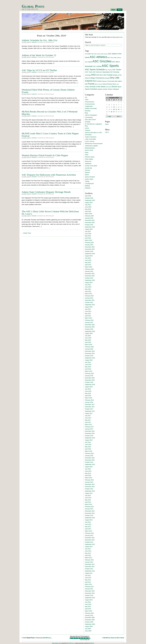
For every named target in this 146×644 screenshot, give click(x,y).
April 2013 (88, 529)
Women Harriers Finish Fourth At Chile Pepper (45, 155)
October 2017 (89, 409)
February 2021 (89, 320)
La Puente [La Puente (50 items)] (90, 84)
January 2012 (89, 562)
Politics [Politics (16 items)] (87, 87)
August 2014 (89, 493)
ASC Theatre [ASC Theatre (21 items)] (117, 70)
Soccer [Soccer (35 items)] (114, 87)
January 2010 (89, 615)
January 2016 (89, 456)
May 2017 (88, 420)
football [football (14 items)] (99, 81)
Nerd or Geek (89, 150)
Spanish (87, 172)
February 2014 (89, 507)
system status (89, 179)
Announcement (90, 102)
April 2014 (88, 502)
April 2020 (88, 342)
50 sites (99, 37)
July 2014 (88, 496)
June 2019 (88, 365)
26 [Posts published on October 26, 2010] (112, 112)
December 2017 (90, 405)
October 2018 (89, 382)
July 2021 (88, 309)
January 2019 (89, 376)
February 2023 (89, 269)
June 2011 (88, 578)
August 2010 (89, 600)
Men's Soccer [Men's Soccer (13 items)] (99, 84)
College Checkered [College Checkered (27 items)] (96, 78)
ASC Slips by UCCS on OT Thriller (39, 70)
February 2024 (89, 243)
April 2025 (88, 211)
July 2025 (88, 205)
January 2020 (89, 349)
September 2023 (90, 254)
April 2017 (88, 422)
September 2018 (90, 385)
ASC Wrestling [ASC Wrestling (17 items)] (115, 72)
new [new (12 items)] (118, 84)
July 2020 (88, 336)
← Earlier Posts (26, 233)
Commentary (89, 117)
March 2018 (89, 398)
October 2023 (89, 251)
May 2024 (88, 236)
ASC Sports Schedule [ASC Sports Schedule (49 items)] (95, 69)
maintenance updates (91, 146)
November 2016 (90, 433)
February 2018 (89, 400)
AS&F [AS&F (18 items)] (89, 54)
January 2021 (89, 322)
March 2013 (89, 531)
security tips (89, 168)
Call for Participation (91, 115)
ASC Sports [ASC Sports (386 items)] (110, 66)
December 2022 (90, 274)
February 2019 (89, 373)
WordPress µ (47, 638)
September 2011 (90, 571)
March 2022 (89, 294)
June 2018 (88, 391)
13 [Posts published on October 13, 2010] (114, 107)
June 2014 (88, 498)
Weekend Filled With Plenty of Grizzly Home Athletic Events (48, 91)
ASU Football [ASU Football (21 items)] (108, 75)
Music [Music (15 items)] (114, 84)
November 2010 (90, 593)
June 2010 (88, 604)
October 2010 (89, 595)
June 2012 (88, 551)
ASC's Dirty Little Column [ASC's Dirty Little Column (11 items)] (101, 54)
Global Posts (33, 6)
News (87, 152)
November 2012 (90, 540)
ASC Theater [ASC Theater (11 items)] (109, 70)
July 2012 (88, 549)
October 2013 (89, 516)
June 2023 (88, 260)
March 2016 (89, 451)
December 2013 (90, 511)
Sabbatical (88, 164)
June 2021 (88, 311)
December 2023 (90, 247)
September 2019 (90, 358)
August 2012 (89, 547)
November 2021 (90, 300)
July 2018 (88, 389)
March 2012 (89, 558)
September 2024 (90, 227)
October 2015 (89, 462)
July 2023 (88, 258)
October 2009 (89, 622)
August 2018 (89, 387)
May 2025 (88, 209)
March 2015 (89, 478)
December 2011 (90, 564)
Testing (87, 181)
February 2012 (89, 560)
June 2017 (88, 418)
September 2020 (90, 331)
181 (86, 97)
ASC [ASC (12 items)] (93, 54)
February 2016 (89, 453)
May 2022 (88, 289)
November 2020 (90, 327)
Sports (87, 175)
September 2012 (90, 544)
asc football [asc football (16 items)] (89, 62)
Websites (88, 188)
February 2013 (89, 533)
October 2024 (89, 225)
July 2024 (88, 231)
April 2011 (88, 582)
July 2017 (88, 416)
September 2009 (90, 624)
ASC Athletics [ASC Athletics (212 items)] (98, 57)
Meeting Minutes (90, 148)
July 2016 (88, 442)
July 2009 (88, 629)
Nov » (119, 116)
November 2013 (90, 513)
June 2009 (88, 631)
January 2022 (89, 298)
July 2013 (88, 522)
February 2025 (89, 216)
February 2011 (89, 587)
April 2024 (88, 238)
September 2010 (90, 598)
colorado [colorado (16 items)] (107, 78)
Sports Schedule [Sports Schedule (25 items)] (91, 89)
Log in (107, 132)
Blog (86, 113)
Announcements (90, 104)
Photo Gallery (89, 159)
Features (88, 130)
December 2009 (90, 618)
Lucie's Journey (90, 141)
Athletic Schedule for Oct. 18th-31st (40, 40)
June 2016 (88, 445)
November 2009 (90, 620)
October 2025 (89, 198)
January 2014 (89, 509)
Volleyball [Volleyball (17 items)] (116, 89)
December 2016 (90, 431)
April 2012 (88, 555)
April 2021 (88, 316)
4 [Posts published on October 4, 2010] (109, 105)
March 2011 (89, 584)
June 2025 (88, 207)
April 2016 (88, 449)
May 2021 (88, 314)
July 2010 (88, 602)
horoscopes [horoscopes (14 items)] (111, 81)
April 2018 (88, 396)
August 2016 (89, 440)
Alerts (87, 100)
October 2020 (89, 329)
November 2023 (90, 249)
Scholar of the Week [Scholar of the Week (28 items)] (97, 87)
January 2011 (89, 589)
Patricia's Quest (90, 157)
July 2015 (88, 469)
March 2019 (89, 371)
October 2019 (89, 356)
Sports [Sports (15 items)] (119, 87)
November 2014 (90, 487)
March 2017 (89, 425)
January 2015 (89, 482)
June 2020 (88, 338)
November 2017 (90, 407)
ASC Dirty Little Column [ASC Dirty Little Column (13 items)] (114, 58)
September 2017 (90, 411)
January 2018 (89, 402)
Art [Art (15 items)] (86, 54)
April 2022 (88, 291)
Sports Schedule (90, 177)
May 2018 (88, 393)
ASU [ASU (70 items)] (94, 75)
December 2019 (90, 351)
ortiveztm (34, 42)
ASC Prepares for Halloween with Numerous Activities (49, 175)
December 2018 (90, 378)
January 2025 (89, 218)
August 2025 (89, 203)
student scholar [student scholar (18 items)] (102, 89)
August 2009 (89, 626)
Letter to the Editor (91, 139)
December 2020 (90, 325)
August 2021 (89, 307)
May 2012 (88, 553)
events (87, 128)
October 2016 (89, 436)
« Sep (109, 116)
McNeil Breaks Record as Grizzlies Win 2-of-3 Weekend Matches (50, 113)
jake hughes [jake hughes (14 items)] (118, 81)
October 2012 (89, 542)
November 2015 (90, 460)
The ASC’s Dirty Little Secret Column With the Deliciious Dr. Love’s (50, 213)
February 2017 (89, 427)
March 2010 (89, 611)
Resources (88, 161)
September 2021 (90, 305)
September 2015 (90, 465)
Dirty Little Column (90, 120)
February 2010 (89, 613)
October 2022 (89, 278)
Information (88, 135)
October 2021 (89, 303)
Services (88, 170)
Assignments (89, 106)
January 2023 (89, 271)
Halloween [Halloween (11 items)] (104, 81)
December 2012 (90, 538)
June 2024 (88, 234)
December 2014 (90, 484)
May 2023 (88, 263)
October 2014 (89, 489)
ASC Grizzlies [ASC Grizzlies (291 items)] (102, 61)
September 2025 (90, 200)
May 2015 (88, 473)
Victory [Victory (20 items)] (110, 89)
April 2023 (88, 265)
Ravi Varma (120, 638)
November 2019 (90, 353)
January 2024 (89, 245)
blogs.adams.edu (117, 37)
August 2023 (89, 256)
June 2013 (88, 524)
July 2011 (88, 575)
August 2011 (89, 573)
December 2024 (90, 220)
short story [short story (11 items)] (108, 87)
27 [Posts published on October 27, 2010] (114, 112)
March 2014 (89, 504)
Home (113, 10)
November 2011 (90, 567)
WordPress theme (109, 638)
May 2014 (88, 500)
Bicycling (88, 111)
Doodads (88, 122)
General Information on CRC (93, 133)
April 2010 (88, 609)
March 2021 (89, 318)
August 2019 (89, 360)
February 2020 (89, 347)
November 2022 (90, 276)
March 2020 (89, 345)
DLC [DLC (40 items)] (95, 81)
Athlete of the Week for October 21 (39, 55)
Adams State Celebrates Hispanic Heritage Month (46, 192)
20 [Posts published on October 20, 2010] (114, 109)
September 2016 (90, 438)
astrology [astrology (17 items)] (88, 75)
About (120, 10)
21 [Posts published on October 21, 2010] (116, 109)
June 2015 (88, 471)
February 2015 (89, 480)
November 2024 (90, 223)
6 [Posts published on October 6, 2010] (114, 105)
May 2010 (88, 607)
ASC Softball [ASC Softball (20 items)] (97, 66)
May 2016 (88, 447)
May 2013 (88, 527)
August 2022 (89, 283)
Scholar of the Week (91, 166)
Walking (87, 186)
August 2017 (89, 413)
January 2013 (89, 536)
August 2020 (89, 333)
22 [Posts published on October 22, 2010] (119, 109)
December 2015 (90, 458)
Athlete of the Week (91, 108)
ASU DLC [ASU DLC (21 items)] (99, 75)
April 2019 (88, 369)
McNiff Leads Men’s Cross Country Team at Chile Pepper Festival (50, 135)
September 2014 (90, 491)
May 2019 (88, 367)
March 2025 (89, 214)
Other (87, 155)
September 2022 (90, 280)
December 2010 (90, 591)
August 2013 (89, 520)
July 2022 (88, 285)
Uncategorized (89, 184)
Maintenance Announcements (94, 144)
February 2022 (89, 296)
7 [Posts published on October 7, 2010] (116, 105)
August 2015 (89, 467)
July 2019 (88, 362)
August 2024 (89, 229)
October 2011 (89, 569)
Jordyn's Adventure (91, 137)
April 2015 (88, 476)
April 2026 (88, 196)
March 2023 (89, 267)
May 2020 (88, 340)
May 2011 (88, 580)
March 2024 (89, 240)
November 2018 (90, 380)
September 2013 (90, 518)
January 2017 (89, 429)
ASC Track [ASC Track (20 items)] (89, 72)
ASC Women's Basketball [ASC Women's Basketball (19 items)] (101, 72)
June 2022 (88, 287)
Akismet (92, 643)
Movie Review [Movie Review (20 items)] (108, 84)
